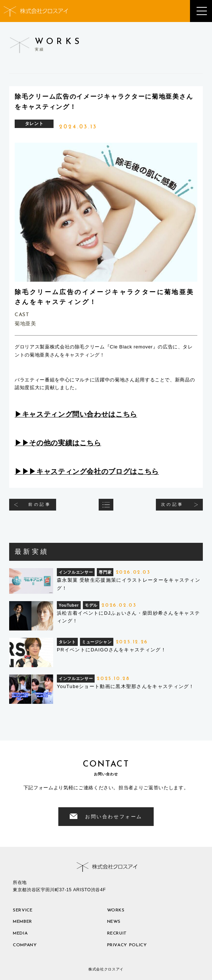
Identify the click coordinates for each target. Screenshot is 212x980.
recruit (117, 933)
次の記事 (172, 504)
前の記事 (40, 504)
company (25, 945)
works (116, 910)
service (23, 910)
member (23, 922)
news (114, 922)
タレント (34, 124)
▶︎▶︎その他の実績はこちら (58, 443)
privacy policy (127, 945)
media (20, 933)
